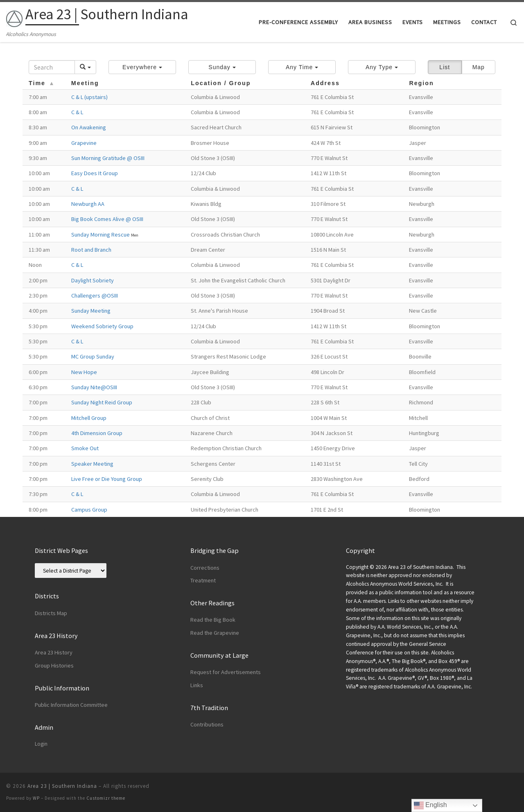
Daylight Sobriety (93, 280)
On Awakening (89, 127)
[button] (142, 67)
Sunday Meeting (91, 311)
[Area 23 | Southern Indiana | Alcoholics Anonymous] (14, 17)
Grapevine (84, 143)
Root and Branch (91, 250)
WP (36, 798)
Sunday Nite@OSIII (94, 387)
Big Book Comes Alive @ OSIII (107, 219)
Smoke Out (85, 448)
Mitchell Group (89, 418)
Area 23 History (54, 652)
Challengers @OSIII (95, 295)
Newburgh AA (88, 204)
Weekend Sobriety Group (102, 326)
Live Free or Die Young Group (107, 479)
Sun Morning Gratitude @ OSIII (108, 158)
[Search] (52, 67)
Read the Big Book (213, 620)
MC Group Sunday (93, 356)
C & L (77, 112)
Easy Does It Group (95, 173)
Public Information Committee (71, 705)
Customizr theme (106, 798)
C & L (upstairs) (89, 97)
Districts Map (51, 613)
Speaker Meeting (92, 464)
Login (41, 744)
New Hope (84, 372)
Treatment (203, 580)
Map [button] (479, 67)
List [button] (445, 67)
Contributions (207, 724)
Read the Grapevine (215, 633)
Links (197, 685)
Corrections (205, 568)
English (430, 805)
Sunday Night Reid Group (102, 402)
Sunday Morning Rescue (101, 235)
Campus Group (89, 510)
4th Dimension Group (97, 433)
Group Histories (54, 665)
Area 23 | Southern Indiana (62, 786)
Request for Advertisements (226, 672)
